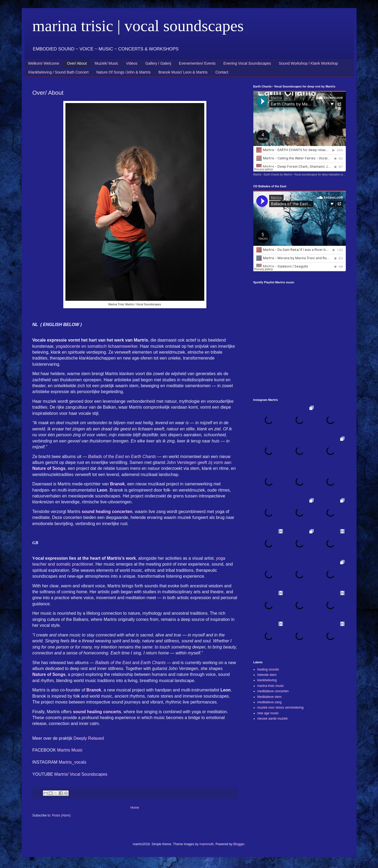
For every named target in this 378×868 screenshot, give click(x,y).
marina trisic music (271, 686)
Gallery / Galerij (158, 63)
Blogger (239, 844)
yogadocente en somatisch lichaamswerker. (97, 346)
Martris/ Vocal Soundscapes (81, 774)
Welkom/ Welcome (44, 63)
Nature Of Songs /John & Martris (123, 72)
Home (135, 808)
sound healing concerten (107, 512)
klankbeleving (267, 680)
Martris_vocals (73, 762)
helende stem (267, 675)
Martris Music (71, 750)
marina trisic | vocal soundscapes (138, 26)
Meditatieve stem (270, 697)
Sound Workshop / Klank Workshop (308, 63)
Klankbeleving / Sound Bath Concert (59, 72)
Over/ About (77, 63)
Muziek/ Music (107, 63)
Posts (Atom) (61, 815)
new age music (268, 713)
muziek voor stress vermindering (281, 708)
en (122, 457)
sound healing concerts (97, 712)
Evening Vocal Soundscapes (247, 63)
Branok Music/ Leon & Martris (183, 72)
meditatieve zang (270, 702)
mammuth (207, 844)
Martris (257, 175)
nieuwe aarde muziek (273, 719)
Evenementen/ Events (197, 63)
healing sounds (268, 669)
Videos (132, 63)
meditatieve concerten (273, 691)
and (130, 663)
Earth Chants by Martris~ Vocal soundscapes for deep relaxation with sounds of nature (315, 175)
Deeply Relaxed (89, 738)
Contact (222, 72)
